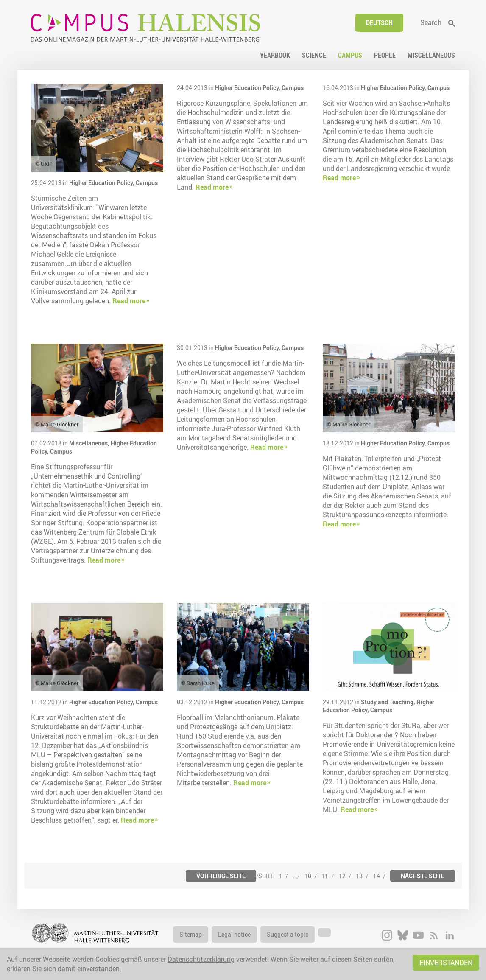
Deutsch (379, 23)
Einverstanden (446, 963)
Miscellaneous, (90, 443)
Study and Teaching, (389, 702)
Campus (147, 183)
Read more (129, 301)
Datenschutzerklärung (201, 959)
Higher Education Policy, (102, 183)
